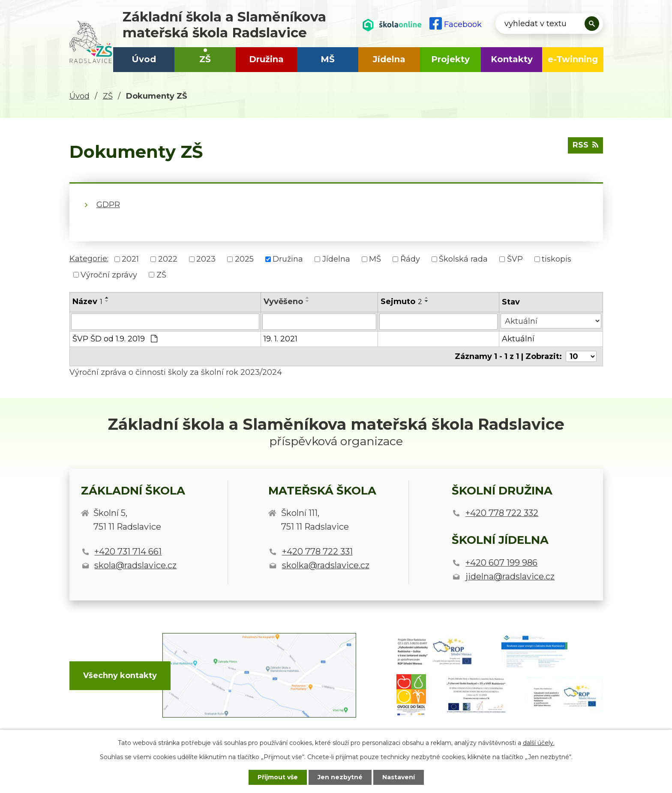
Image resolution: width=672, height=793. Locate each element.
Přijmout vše (278, 777)
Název (87, 302)
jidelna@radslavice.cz (510, 576)
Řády (410, 259)
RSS (585, 145)
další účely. (539, 743)
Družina (266, 59)
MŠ (328, 59)
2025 (244, 259)
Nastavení (399, 777)
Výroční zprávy (109, 274)
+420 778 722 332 (502, 513)
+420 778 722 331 (317, 552)
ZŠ (205, 59)
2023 (206, 259)
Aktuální (518, 339)
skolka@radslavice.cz (326, 565)
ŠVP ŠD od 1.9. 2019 (115, 339)
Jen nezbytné (340, 777)
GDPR (108, 205)
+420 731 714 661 (128, 552)
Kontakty (512, 59)
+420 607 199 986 (501, 563)
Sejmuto (401, 302)
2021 (130, 259)
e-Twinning (573, 59)
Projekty (450, 59)
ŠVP (515, 259)
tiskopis (556, 259)
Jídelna (389, 59)
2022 (168, 259)
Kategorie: (89, 259)
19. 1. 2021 (280, 339)
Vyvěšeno (283, 302)
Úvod (144, 59)
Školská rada (463, 259)
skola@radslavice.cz (135, 565)
